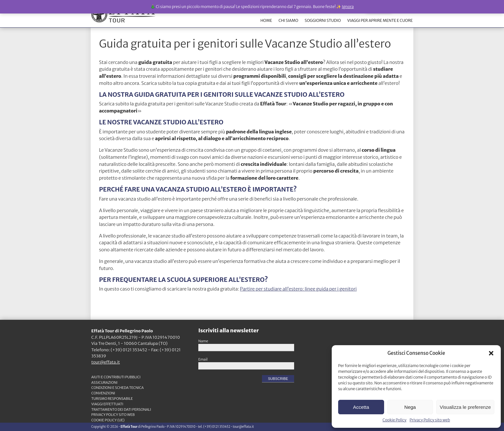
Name (203, 341)
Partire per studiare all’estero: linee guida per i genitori (298, 289)
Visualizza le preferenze (465, 407)
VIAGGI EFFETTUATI (107, 404)
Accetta (361, 407)
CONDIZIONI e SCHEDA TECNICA (117, 388)
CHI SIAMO (288, 20)
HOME (266, 20)
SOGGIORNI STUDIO (323, 20)
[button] (491, 353)
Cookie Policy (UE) (108, 420)
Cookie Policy (394, 420)
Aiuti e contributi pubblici (116, 377)
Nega (410, 407)
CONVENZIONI (103, 393)
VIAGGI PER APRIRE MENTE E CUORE (380, 20)
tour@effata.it (106, 362)
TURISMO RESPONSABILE (112, 399)
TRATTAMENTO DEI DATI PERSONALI (121, 409)
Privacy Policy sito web (430, 420)
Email (203, 359)
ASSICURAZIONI (104, 382)
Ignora (348, 7)
